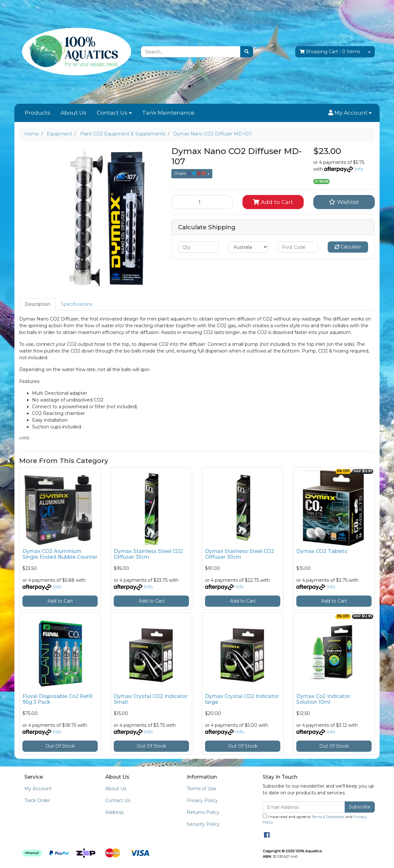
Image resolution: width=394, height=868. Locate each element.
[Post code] (298, 247)
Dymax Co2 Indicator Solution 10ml (323, 699)
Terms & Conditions (328, 817)
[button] (350, 113)
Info (359, 169)
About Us (74, 113)
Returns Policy (203, 812)
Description (37, 304)
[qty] (198, 247)
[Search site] (247, 52)
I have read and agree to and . (315, 819)
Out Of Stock (60, 746)
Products (37, 113)
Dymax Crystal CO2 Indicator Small (151, 699)
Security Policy (203, 824)
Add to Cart (273, 202)
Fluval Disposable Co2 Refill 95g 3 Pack (57, 699)
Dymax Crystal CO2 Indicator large (242, 699)
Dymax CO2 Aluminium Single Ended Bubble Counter (60, 554)
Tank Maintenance (168, 113)
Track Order (37, 800)
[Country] (248, 247)
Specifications (77, 304)
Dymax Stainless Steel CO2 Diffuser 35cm (148, 554)
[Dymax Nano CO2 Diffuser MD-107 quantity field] (202, 202)
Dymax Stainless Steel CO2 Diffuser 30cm (240, 554)
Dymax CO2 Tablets (322, 551)
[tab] (37, 304)
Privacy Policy (202, 800)
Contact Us (112, 113)
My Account (38, 789)
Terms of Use (201, 789)
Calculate (348, 247)
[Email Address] (304, 807)
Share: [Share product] (190, 173)
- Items (330, 52)
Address (114, 812)
